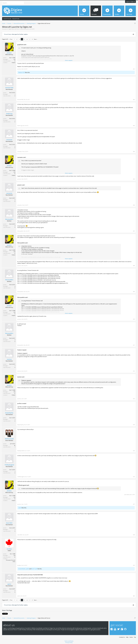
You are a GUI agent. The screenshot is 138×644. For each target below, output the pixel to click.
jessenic (27, 29)
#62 (134, 100)
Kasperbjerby (9, 413)
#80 (134, 596)
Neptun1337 (22, 72)
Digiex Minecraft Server (14, 29)
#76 (134, 477)
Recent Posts (16, 19)
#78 (134, 535)
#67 (134, 231)
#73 (134, 399)
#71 (134, 345)
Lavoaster (9, 140)
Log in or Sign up (130, 1)
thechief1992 (9, 88)
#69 (134, 292)
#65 (134, 179)
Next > (36, 39)
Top (135, 637)
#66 (134, 205)
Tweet (4, 614)
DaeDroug (9, 114)
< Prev (11, 39)
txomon (9, 359)
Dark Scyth (34, 569)
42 (15, 445)
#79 (134, 565)
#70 (134, 319)
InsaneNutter (22, 569)
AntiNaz (9, 549)
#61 (134, 69)
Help (127, 637)
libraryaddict (9, 219)
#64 (134, 152)
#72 (134, 371)
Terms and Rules (69, 640)
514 (14, 555)
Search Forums (7, 19)
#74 (134, 425)
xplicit (20, 508)
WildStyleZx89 (9, 439)
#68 (134, 266)
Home (131, 637)
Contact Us (122, 637)
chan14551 (9, 523)
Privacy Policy (69, 642)
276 (14, 59)
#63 (134, 126)
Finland (14, 63)
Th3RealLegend (9, 465)
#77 (134, 504)
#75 (134, 451)
